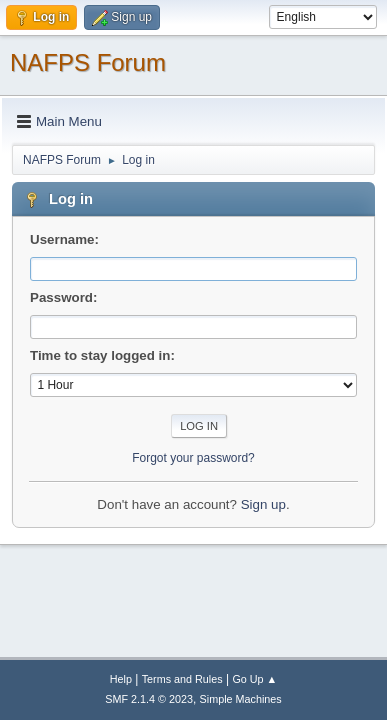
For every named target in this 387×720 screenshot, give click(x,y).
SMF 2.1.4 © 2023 (149, 699)
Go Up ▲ (254, 679)
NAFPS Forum (88, 62)
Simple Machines (241, 699)
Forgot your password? (193, 458)
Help (121, 679)
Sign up (263, 504)
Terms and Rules (182, 679)
